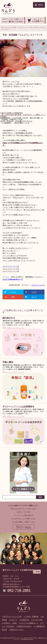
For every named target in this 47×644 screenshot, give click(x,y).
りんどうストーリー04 (11, 271)
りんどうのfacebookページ (13, 279)
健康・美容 (7, 328)
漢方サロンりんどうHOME (9, 27)
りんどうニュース (23, 27)
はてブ (34, 297)
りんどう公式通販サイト (29, 623)
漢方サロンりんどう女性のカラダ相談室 (23, 527)
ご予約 (37, 572)
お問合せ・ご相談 (10, 623)
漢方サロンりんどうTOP (13, 617)
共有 (13, 297)
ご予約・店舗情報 (32, 617)
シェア (34, 292)
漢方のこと (7, 372)
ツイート (13, 292)
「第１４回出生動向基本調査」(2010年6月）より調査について (23, 115)
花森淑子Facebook (25, 626)
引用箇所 (3, 116)
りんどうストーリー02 (11, 269)
